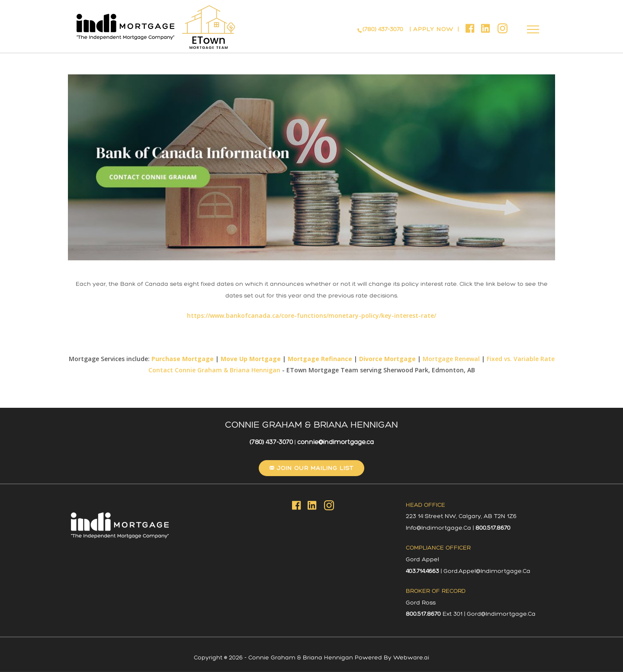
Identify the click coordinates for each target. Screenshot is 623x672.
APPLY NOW (434, 29)
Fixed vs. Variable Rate (521, 359)
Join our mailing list (314, 468)
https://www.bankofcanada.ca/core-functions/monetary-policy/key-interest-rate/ (311, 315)
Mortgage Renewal (451, 359)
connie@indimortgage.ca (336, 442)
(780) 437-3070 (383, 29)
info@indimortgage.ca (438, 528)
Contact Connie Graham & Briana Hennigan (214, 370)
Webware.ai (411, 658)
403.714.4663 (422, 571)
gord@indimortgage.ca (501, 614)
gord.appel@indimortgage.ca (487, 571)
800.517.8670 (493, 528)
